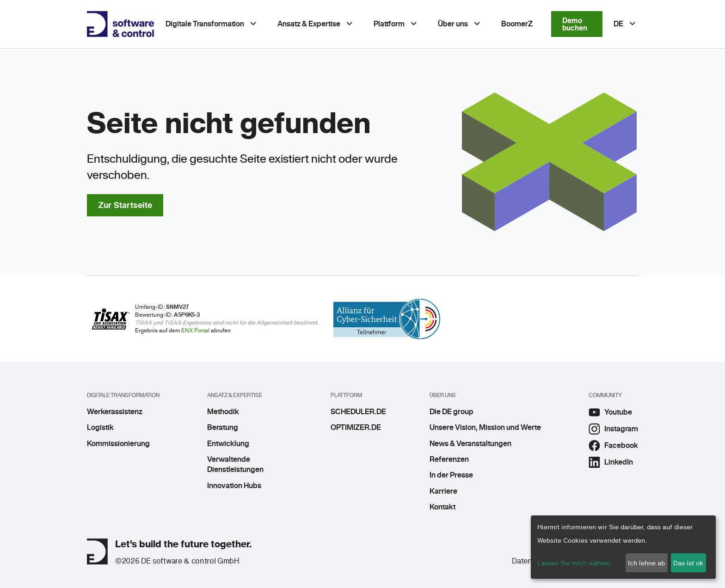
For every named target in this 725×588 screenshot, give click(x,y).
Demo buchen (575, 24)
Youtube (610, 412)
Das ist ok (688, 563)
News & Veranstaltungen (470, 444)
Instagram (613, 429)
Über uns (453, 24)
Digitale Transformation (205, 24)
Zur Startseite (125, 205)
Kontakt (442, 507)
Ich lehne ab (646, 563)
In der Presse (451, 475)
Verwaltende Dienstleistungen (235, 465)
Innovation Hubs (234, 486)
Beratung (223, 428)
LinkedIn (611, 462)
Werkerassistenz (115, 412)
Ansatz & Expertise (309, 24)
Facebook (613, 446)
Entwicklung (228, 444)
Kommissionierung (118, 444)
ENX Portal (195, 330)
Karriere (443, 491)
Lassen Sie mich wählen (574, 563)
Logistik (100, 428)
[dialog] (623, 547)
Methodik (223, 412)
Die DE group (452, 412)
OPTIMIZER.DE (356, 428)
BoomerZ (517, 24)
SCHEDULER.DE (356, 412)
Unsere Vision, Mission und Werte (485, 428)
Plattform (389, 24)
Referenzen (449, 459)
